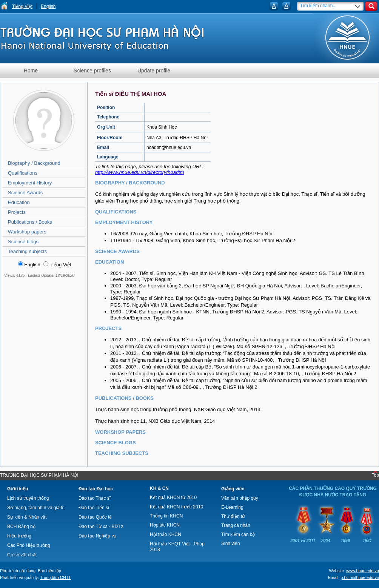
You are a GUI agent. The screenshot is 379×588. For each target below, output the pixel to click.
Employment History (30, 183)
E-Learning (232, 507)
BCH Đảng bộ (21, 527)
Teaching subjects (27, 251)
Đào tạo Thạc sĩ (95, 498)
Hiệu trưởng (19, 536)
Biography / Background (34, 163)
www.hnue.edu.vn (363, 571)
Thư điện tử (233, 516)
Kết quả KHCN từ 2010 (173, 497)
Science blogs (23, 242)
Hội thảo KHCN (166, 534)
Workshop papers (27, 232)
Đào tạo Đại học (96, 489)
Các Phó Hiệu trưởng (29, 545)
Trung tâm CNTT (55, 577)
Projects (17, 212)
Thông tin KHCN (166, 516)
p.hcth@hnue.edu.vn (360, 577)
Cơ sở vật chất (22, 555)
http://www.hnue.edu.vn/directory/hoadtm (140, 172)
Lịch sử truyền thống (28, 498)
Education (19, 202)
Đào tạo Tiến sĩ (94, 508)
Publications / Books (30, 222)
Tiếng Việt (22, 6)
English (48, 6)
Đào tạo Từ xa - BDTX (101, 527)
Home (31, 71)
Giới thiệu (18, 489)
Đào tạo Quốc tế (95, 517)
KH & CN (159, 488)
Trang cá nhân (236, 525)
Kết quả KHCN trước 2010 (176, 507)
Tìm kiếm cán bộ (238, 534)
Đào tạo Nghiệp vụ (97, 536)
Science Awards (25, 193)
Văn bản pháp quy (240, 498)
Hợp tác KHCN (165, 525)
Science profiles (92, 71)
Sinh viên (230, 543)
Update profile (154, 71)
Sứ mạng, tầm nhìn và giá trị (36, 508)
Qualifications (23, 173)
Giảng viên (233, 489)
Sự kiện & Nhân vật (27, 517)
